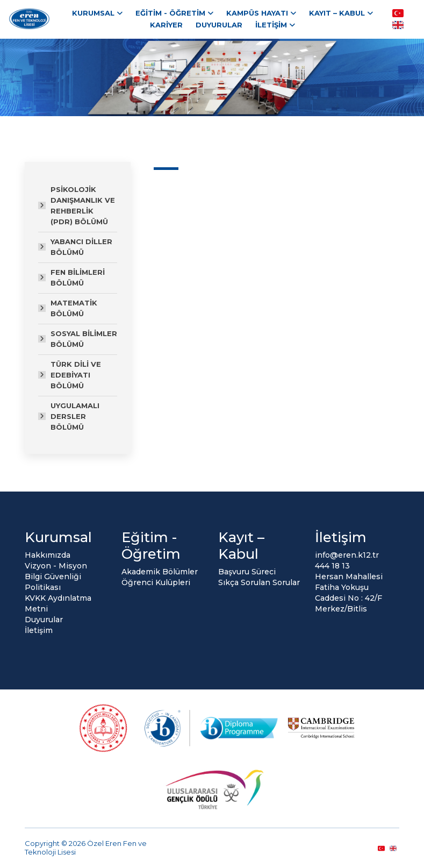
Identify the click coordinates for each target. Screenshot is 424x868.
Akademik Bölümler (160, 572)
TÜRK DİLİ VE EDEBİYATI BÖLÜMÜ (76, 375)
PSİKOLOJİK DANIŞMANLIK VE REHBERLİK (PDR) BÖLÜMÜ (83, 205)
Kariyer (166, 25)
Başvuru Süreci (247, 572)
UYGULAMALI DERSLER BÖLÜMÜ (75, 416)
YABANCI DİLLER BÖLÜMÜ (81, 247)
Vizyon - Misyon (56, 566)
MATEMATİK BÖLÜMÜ (74, 308)
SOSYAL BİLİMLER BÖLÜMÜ (84, 339)
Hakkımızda (48, 555)
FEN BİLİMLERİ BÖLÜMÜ (78, 278)
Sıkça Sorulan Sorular (259, 582)
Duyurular (219, 25)
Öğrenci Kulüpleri (156, 582)
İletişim (271, 25)
